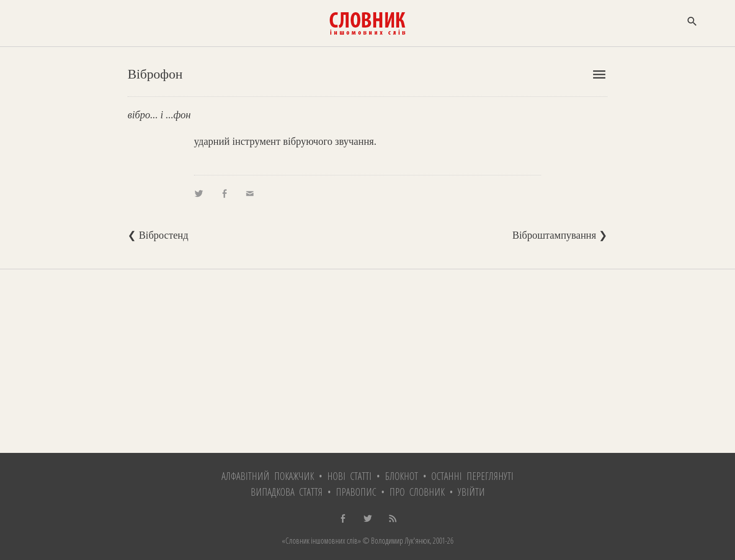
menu (599, 74)
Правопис (356, 492)
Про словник (417, 492)
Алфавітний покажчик (268, 476)
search (692, 21)
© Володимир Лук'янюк (395, 541)
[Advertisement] (367, 361)
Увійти (471, 492)
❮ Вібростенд (158, 235)
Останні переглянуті (472, 476)
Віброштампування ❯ (560, 235)
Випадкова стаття (287, 492)
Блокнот (401, 476)
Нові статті (349, 476)
